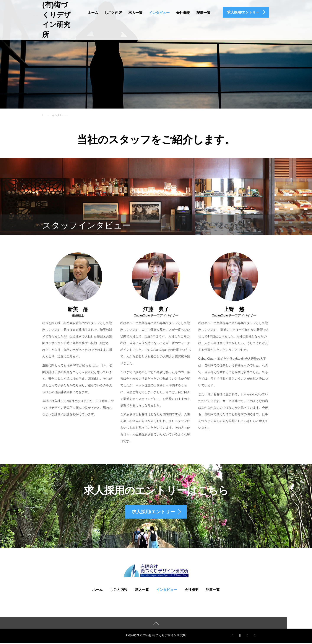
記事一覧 (203, 13)
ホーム (93, 13)
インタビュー (159, 13)
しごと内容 (113, 13)
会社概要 (183, 13)
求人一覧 (135, 13)
